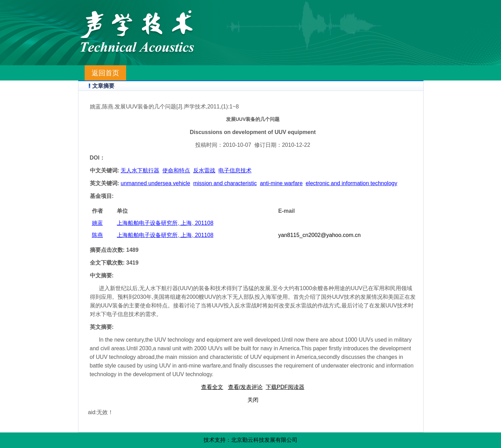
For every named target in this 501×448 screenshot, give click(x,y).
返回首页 (105, 73)
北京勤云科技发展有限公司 (264, 440)
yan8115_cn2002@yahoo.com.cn (319, 235)
